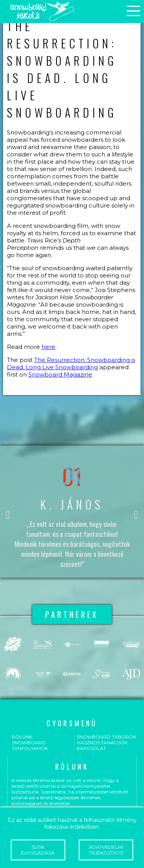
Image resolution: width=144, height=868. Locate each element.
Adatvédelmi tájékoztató (106, 850)
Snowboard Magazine (60, 374)
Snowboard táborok (107, 737)
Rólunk (22, 737)
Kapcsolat (91, 748)
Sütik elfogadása (38, 850)
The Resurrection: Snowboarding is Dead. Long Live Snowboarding (71, 363)
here (48, 347)
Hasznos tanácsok (102, 743)
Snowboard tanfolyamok (30, 745)
